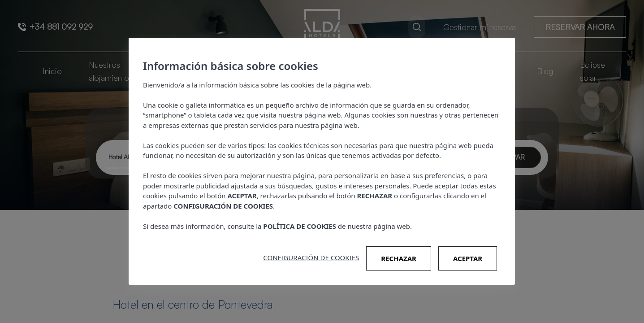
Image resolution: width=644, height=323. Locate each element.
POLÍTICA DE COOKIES (300, 226)
